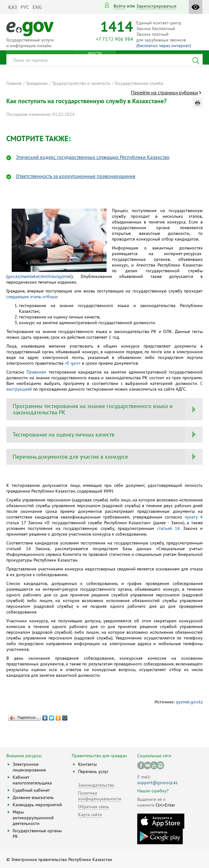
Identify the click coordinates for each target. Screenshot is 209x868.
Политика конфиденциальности (100, 796)
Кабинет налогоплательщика (32, 780)
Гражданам (37, 83)
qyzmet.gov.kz (189, 702)
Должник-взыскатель (33, 797)
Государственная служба (139, 83)
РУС (25, 7)
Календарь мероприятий (37, 805)
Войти (120, 6)
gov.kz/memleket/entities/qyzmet (40, 276)
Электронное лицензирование (29, 767)
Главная (14, 83)
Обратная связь (94, 807)
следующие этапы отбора (32, 297)
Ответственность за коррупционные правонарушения (76, 176)
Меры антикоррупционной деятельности (33, 818)
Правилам (36, 372)
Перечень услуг (93, 771)
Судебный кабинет (31, 790)
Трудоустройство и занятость (81, 83)
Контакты (87, 764)
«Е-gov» (73, 363)
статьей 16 (169, 528)
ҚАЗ (13, 7)
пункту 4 (194, 517)
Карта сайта (90, 815)
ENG (37, 7)
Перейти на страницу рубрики (164, 92)
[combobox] (104, 60)
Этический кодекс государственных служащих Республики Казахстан (93, 157)
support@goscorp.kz (157, 783)
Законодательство (96, 785)
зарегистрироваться (156, 6)
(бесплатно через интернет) (164, 46)
